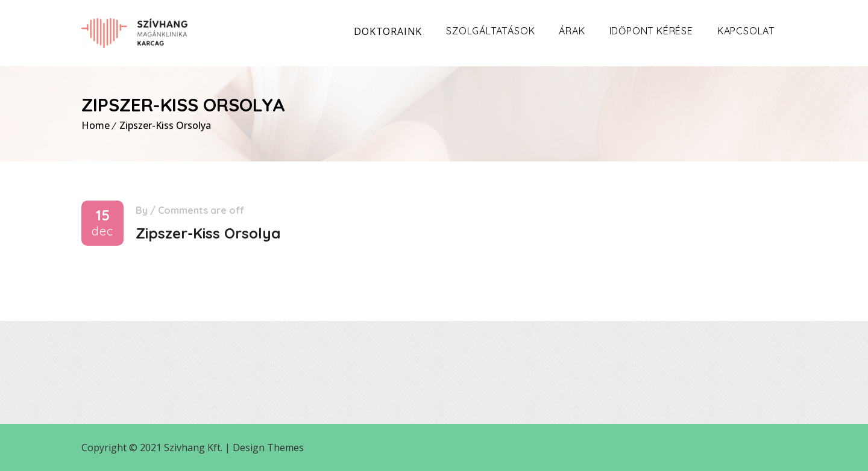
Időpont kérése (651, 31)
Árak (572, 31)
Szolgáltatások (490, 31)
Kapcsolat (746, 31)
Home (96, 125)
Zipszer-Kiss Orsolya (165, 125)
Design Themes (268, 448)
